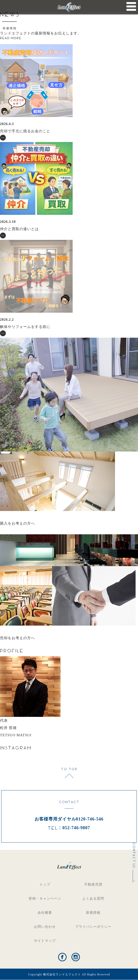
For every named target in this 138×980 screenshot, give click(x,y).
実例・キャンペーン (45, 899)
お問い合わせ (45, 927)
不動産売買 (93, 884)
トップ (45, 884)
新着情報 (93, 913)
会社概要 (45, 913)
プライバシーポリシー (93, 927)
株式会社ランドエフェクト (62, 974)
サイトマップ (45, 941)
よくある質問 (93, 899)
